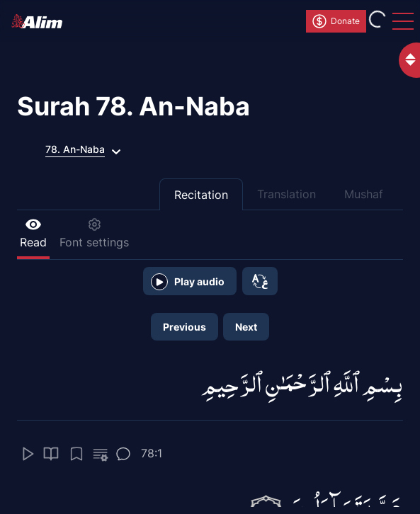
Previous (185, 327)
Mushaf (364, 194)
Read (33, 233)
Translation (286, 194)
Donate (335, 21)
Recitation (201, 195)
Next (246, 327)
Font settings (94, 233)
